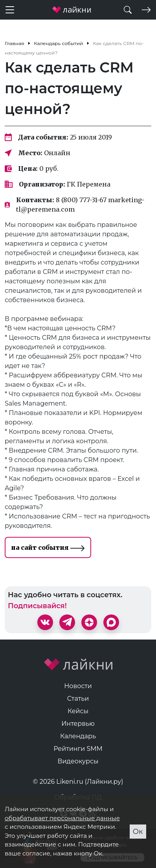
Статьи (78, 699)
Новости (78, 686)
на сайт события (48, 547)
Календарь (78, 736)
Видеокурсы (78, 761)
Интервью (78, 724)
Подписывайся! (37, 606)
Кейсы (78, 711)
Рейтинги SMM (78, 749)
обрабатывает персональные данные (62, 818)
